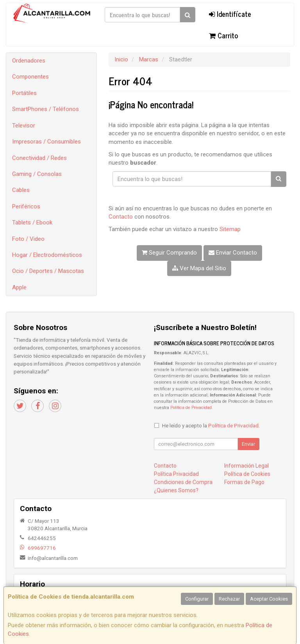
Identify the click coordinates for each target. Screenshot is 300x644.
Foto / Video (28, 239)
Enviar (248, 444)
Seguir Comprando (169, 253)
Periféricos (26, 206)
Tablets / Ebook (32, 222)
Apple (19, 287)
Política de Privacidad (191, 408)
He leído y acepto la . (211, 425)
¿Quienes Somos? (176, 490)
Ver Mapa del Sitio (199, 268)
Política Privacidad (176, 474)
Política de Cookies (247, 474)
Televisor (24, 126)
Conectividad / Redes (39, 158)
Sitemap (230, 229)
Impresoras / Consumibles (46, 142)
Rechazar (229, 599)
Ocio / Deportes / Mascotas (48, 271)
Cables (21, 190)
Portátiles (24, 93)
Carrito (223, 35)
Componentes (30, 77)
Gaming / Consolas (37, 174)
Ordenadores (29, 61)
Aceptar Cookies (269, 599)
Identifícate (230, 14)
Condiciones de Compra (183, 482)
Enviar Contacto (233, 253)
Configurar (197, 599)
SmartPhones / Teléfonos (46, 109)
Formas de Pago (244, 482)
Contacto (121, 217)
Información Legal (246, 466)
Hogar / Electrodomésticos (47, 255)
